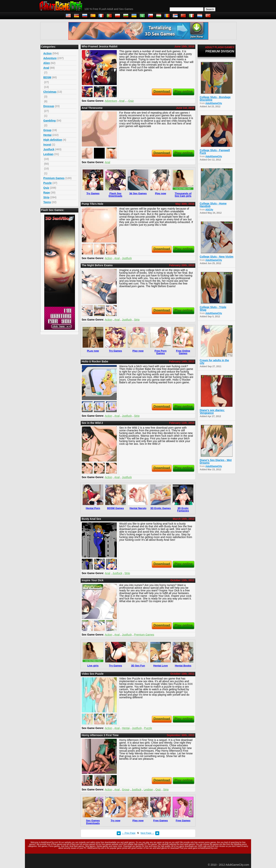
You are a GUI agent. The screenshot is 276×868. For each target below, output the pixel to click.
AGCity (209, 210)
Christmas (50, 92)
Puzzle (48, 183)
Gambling (50, 121)
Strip (46, 197)
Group (47, 130)
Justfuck (49, 149)
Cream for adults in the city (214, 362)
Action (48, 53)
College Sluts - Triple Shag (213, 308)
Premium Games (54, 178)
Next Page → (147, 833)
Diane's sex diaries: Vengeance (212, 412)
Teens (47, 202)
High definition (53, 140)
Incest (47, 145)
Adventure (50, 58)
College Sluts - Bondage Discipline (215, 98)
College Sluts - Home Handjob (213, 205)
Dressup (49, 106)
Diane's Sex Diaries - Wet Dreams (216, 461)
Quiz (46, 188)
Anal (46, 68)
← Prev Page (129, 833)
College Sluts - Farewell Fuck (215, 152)
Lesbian (48, 154)
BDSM (47, 77)
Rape (47, 193)
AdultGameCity (214, 103)
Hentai (47, 135)
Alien (47, 63)
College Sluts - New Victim (217, 257)
